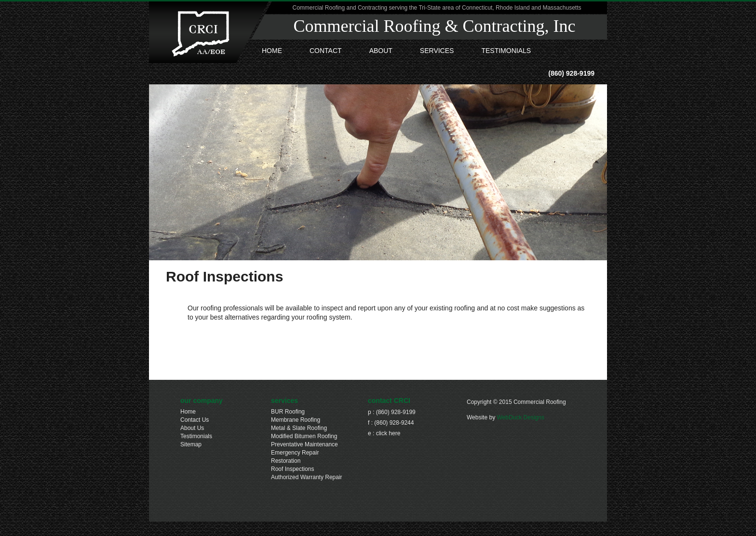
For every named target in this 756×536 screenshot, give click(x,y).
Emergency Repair (295, 453)
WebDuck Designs (520, 417)
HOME (272, 51)
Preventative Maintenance (304, 444)
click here (388, 433)
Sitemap (191, 444)
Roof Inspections (292, 469)
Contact (326, 51)
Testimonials (506, 51)
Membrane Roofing (296, 420)
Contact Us (195, 420)
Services (437, 51)
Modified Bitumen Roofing (304, 436)
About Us (192, 428)
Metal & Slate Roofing (299, 428)
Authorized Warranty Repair (307, 477)
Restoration (286, 461)
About (381, 51)
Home (188, 412)
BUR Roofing (288, 412)
